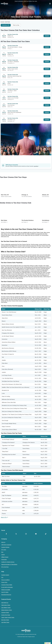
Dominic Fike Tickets (6, 615)
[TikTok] (46, 534)
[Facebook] (6, 534)
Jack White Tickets (5, 622)
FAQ (2, 577)
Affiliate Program (5, 557)
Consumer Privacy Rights (7, 585)
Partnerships (4, 560)
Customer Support (5, 575)
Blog (2, 552)
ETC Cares (4, 550)
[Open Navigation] (50, 4)
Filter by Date (16, 25)
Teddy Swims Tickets (6, 605)
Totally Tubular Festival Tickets (8, 617)
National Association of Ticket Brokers (9, 564)
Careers (3, 555)
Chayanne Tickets (5, 613)
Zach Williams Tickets (6, 608)
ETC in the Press (5, 567)
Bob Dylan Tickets (5, 620)
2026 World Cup (5, 603)
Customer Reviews (5, 547)
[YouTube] (36, 534)
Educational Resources (6, 595)
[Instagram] (26, 534)
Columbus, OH (6, 25)
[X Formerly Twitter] (16, 534)
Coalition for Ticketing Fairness (8, 562)
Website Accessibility (6, 590)
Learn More (36, 166)
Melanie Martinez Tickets (7, 610)
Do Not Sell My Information (7, 587)
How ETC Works (5, 592)
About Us (3, 542)
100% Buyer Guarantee (6, 545)
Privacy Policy (4, 582)
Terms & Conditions (5, 580)
